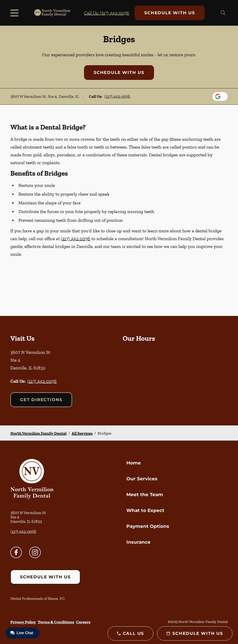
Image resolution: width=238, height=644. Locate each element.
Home (134, 463)
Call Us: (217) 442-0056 (107, 13)
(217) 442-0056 (117, 96)
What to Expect (145, 510)
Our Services (142, 479)
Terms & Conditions (56, 622)
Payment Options (148, 526)
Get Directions (41, 400)
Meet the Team (145, 495)
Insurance (138, 542)
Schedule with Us (170, 13)
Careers (83, 622)
